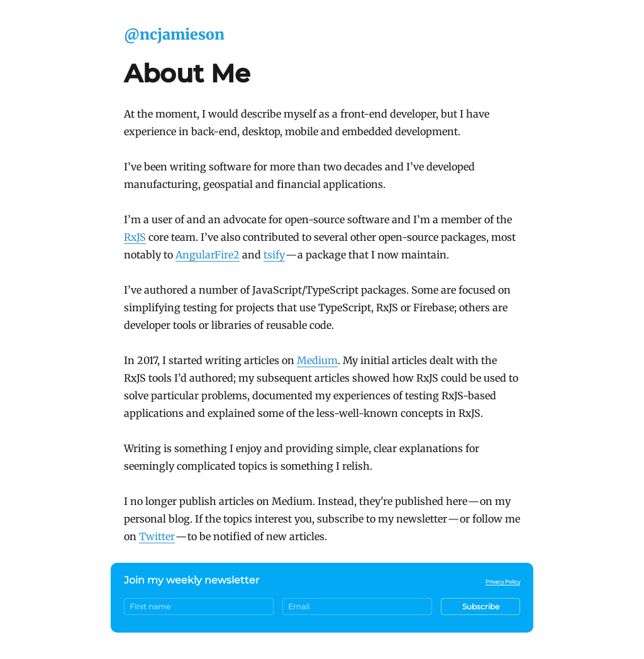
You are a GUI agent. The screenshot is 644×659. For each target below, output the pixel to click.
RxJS (135, 237)
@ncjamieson (174, 34)
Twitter (157, 536)
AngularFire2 (208, 255)
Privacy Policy (503, 582)
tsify (274, 255)
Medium (317, 360)
